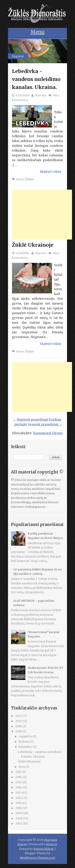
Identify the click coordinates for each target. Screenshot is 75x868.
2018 (19, 731)
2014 (19, 787)
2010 (19, 808)
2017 (19, 772)
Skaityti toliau (50, 172)
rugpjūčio (26, 736)
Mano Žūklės (25, 179)
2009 (19, 813)
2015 (19, 782)
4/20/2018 (22, 253)
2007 (19, 824)
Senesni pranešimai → (45, 424)
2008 (19, 818)
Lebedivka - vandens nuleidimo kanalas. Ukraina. (36, 79)
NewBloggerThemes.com (38, 858)
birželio (24, 742)
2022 (19, 721)
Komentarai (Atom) (48, 433)
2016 (19, 777)
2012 (19, 798)
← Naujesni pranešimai (30, 420)
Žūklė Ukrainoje (33, 245)
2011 (19, 803)
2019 (19, 726)
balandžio (26, 747)
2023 (19, 716)
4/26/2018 (22, 95)
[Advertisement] (42, 215)
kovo (22, 767)
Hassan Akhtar (44, 849)
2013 (19, 793)
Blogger (52, 844)
